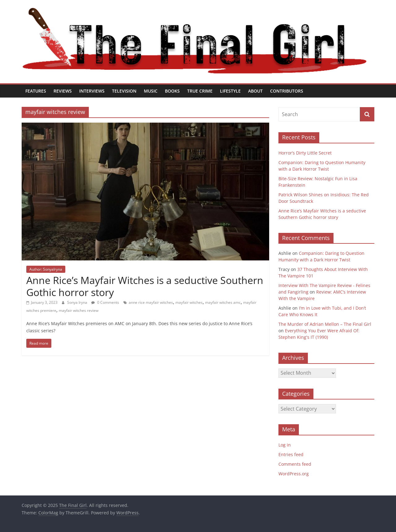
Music (151, 91)
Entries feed (291, 454)
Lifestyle (230, 91)
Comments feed (295, 464)
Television (124, 91)
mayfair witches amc (223, 302)
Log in (285, 445)
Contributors (287, 91)
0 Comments (105, 302)
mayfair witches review (79, 310)
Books (172, 91)
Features (36, 91)
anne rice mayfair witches (151, 302)
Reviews (63, 91)
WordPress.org (294, 474)
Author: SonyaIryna (46, 269)
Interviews (92, 91)
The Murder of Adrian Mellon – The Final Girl (325, 324)
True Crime (200, 91)
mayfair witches (189, 302)
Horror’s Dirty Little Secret (305, 153)
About (255, 91)
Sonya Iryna (78, 302)
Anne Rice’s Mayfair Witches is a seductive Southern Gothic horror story (145, 286)
